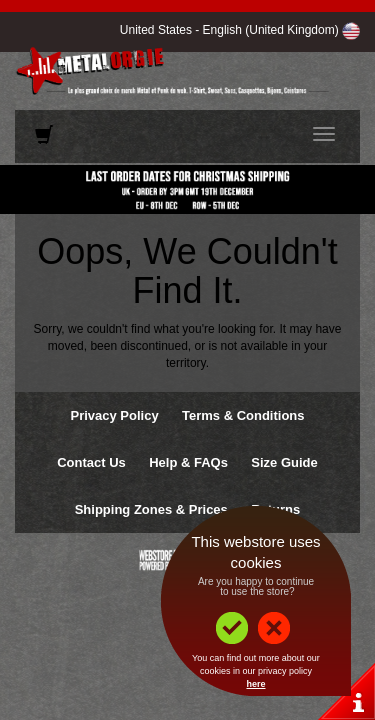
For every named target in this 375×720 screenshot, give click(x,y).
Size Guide (284, 462)
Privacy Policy (114, 415)
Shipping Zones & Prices (151, 509)
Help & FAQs (188, 462)
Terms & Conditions (243, 415)
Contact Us (91, 462)
